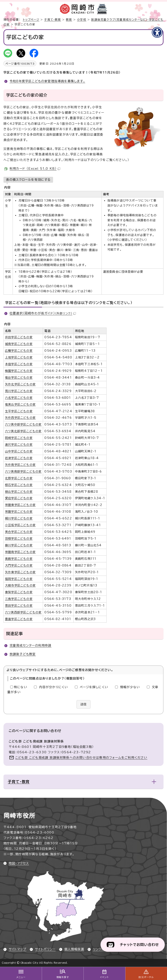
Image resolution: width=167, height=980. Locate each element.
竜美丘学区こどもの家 (20, 404)
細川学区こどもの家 (19, 518)
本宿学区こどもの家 (19, 364)
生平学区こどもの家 (19, 411)
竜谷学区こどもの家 (19, 378)
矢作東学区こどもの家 (20, 572)
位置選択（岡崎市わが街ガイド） (43, 313)
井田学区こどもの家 (19, 337)
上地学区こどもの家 (19, 357)
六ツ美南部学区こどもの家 (23, 471)
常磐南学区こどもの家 (20, 552)
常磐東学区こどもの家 (20, 505)
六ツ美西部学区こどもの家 (23, 612)
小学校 (82, 20)
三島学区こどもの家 (19, 599)
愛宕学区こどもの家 (19, 498)
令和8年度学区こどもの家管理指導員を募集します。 (47, 81)
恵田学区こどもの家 (19, 606)
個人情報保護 (74, 949)
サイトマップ (18, 949)
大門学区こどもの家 (19, 565)
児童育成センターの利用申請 (31, 645)
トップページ (31, 20)
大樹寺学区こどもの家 (20, 585)
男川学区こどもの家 (19, 391)
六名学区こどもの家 (19, 398)
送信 (83, 704)
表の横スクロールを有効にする (28, 180)
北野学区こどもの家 (19, 478)
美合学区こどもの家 (19, 532)
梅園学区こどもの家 (19, 371)
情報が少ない (130, 687)
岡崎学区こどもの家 (19, 438)
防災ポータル (146, 977)
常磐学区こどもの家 (19, 512)
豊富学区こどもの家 (19, 619)
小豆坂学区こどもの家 (20, 525)
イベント (104, 977)
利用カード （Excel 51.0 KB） (35, 169)
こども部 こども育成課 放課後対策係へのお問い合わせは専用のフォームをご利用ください (81, 758)
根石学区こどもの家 (19, 485)
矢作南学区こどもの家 (20, 465)
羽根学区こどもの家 (19, 538)
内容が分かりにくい (54, 687)
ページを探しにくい (94, 687)
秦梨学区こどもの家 (19, 592)
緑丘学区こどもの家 (19, 492)
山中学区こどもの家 (19, 451)
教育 (69, 20)
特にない (21, 687)
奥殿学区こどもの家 (19, 559)
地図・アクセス (19, 863)
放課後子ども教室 (23, 654)
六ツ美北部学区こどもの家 (23, 431)
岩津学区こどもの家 (19, 458)
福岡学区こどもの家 (19, 579)
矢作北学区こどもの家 (20, 384)
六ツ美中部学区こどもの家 (23, 424)
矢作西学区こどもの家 (20, 418)
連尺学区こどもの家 (19, 445)
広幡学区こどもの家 (19, 351)
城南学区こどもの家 (19, 344)
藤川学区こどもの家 (19, 545)
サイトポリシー (45, 949)
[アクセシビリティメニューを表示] (157, 32)
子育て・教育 (53, 20)
